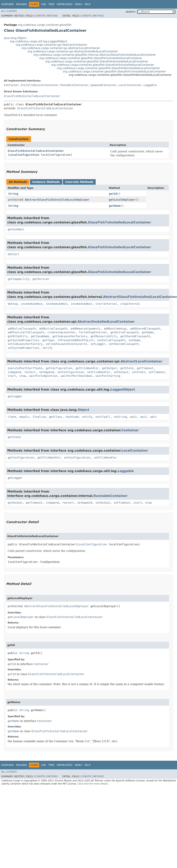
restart (30, 372)
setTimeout (157, 372)
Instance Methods (46, 182)
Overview (7, 4)
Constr (40, 16)
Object (84, 410)
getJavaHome (40, 336)
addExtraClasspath (22, 329)
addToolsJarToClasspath (26, 332)
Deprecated (65, 4)
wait (134, 417)
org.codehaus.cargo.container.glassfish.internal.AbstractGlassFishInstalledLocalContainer (95, 55)
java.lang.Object (15, 38)
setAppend (47, 372)
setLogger (98, 344)
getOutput (109, 368)
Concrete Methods (79, 182)
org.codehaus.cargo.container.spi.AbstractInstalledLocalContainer (73, 51)
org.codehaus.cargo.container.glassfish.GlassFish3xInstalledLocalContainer (91, 58)
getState (127, 368)
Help (88, 4)
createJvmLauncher (61, 332)
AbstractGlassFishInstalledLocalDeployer (57, 200)
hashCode (72, 417)
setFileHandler (99, 372)
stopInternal (130, 304)
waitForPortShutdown (76, 376)
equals (24, 417)
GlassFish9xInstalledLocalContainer (32, 96)
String (13, 194)
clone (12, 417)
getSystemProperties (23, 340)
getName (115, 206)
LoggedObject (123, 390)
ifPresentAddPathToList (76, 340)
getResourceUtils (104, 336)
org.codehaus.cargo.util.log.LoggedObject (39, 41)
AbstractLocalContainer (141, 361)
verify (47, 348)
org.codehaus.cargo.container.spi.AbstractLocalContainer (61, 48)
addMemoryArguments (85, 329)
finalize (39, 417)
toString (120, 417)
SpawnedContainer (104, 85)
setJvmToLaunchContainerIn (66, 344)
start (12, 376)
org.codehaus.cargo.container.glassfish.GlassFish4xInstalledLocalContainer (97, 61)
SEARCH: (131, 12)
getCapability (18, 279)
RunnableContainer (75, 85)
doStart (13, 254)
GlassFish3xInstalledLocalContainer (120, 272)
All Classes (9, 11)
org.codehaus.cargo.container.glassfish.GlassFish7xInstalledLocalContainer (114, 71)
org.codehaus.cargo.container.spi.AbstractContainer (51, 45)
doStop (13, 304)
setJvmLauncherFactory (25, 344)
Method (52, 16)
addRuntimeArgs (115, 329)
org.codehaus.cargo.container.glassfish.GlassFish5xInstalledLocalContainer (103, 65)
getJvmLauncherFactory (70, 336)
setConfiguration (71, 372)
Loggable (150, 85)
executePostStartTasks (25, 368)
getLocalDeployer (122, 200)
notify (87, 417)
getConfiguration (59, 368)
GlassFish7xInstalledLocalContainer (45, 108)
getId (113, 194)
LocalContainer (130, 85)
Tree (51, 4)
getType (48, 340)
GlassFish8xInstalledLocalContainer (36, 151)
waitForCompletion (43, 376)
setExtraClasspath (111, 340)
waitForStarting (108, 376)
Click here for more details (93, 784)
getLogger (15, 396)
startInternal (106, 304)
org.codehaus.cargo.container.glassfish (44, 25)
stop (23, 376)
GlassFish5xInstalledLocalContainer (120, 247)
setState (138, 372)
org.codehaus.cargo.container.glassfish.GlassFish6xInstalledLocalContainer (108, 68)
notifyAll (103, 417)
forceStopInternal (93, 332)
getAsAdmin (16, 229)
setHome (134, 340)
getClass (56, 417)
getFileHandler (87, 368)
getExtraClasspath (124, 332)
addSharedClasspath (145, 329)
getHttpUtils (18, 336)
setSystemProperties (23, 348)
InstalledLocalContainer (40, 85)
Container (11, 85)
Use (44, 4)
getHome (148, 332)
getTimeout (145, 368)
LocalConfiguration (24, 155)
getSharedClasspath (135, 336)
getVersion (41, 279)
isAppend (14, 372)
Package (22, 4)
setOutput (121, 372)
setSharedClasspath (124, 344)
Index (79, 4)
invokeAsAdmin (32, 304)
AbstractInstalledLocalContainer (106, 322)
